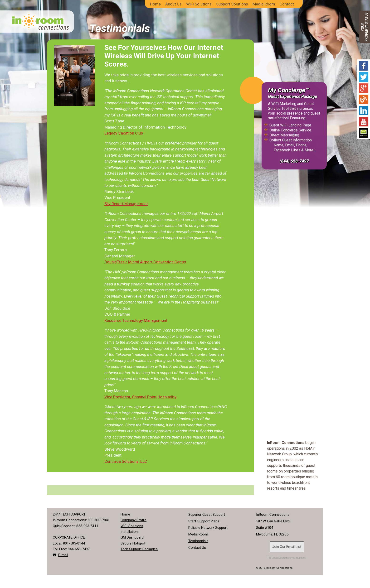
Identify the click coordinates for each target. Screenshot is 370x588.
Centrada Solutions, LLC (126, 461)
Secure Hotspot (133, 543)
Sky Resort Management (126, 204)
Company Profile (134, 520)
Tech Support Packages (139, 549)
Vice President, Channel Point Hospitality (140, 397)
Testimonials (198, 541)
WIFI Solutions (132, 526)
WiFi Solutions (199, 4)
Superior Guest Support (207, 515)
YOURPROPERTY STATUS (365, 27)
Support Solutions (232, 4)
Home (155, 4)
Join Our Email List (287, 547)
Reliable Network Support (208, 528)
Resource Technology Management (136, 320)
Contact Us (197, 548)
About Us (173, 4)
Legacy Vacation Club (124, 133)
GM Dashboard (132, 537)
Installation (129, 532)
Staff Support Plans (204, 521)
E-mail (63, 555)
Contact (287, 4)
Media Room (264, 4)
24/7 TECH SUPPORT (69, 514)
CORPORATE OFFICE (69, 537)
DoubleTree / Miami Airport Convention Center (145, 262)
